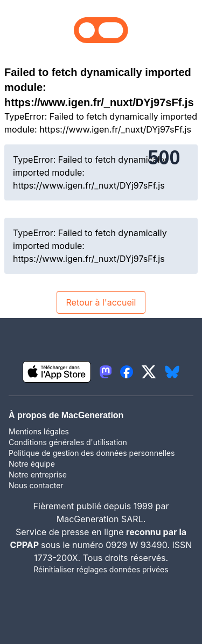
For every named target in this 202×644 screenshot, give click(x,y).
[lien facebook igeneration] (127, 372)
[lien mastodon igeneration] (106, 372)
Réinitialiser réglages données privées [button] (101, 569)
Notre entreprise (38, 475)
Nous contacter (36, 485)
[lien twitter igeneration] (149, 372)
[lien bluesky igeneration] (172, 372)
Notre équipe (32, 464)
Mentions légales (39, 431)
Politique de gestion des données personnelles (92, 453)
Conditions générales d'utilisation (68, 442)
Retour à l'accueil (101, 302)
